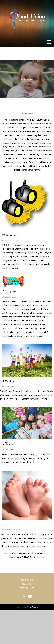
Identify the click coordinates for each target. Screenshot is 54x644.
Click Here (41, 591)
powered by (27, 641)
